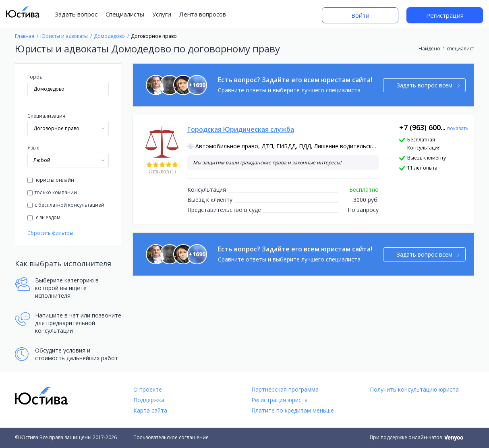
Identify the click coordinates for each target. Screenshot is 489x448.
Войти (360, 15)
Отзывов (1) (162, 171)
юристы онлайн (51, 180)
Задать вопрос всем (428, 85)
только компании (52, 192)
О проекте (148, 389)
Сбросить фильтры (50, 233)
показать (458, 128)
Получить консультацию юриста (414, 389)
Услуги (162, 14)
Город (35, 77)
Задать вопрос (76, 14)
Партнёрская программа (285, 389)
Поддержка (149, 400)
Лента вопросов (203, 14)
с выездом (44, 217)
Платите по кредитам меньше (293, 410)
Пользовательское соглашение (171, 437)
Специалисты (125, 14)
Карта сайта (150, 410)
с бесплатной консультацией (66, 205)
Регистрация (445, 15)
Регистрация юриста (280, 400)
